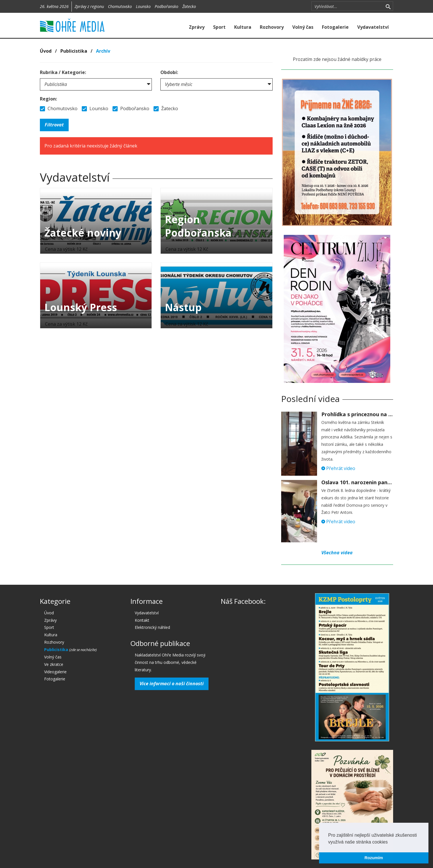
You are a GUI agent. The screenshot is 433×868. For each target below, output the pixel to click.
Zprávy (197, 27)
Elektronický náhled (152, 627)
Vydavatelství (373, 27)
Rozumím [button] (374, 858)
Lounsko (143, 6)
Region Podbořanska (198, 226)
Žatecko (189, 6)
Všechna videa (337, 553)
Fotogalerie (335, 27)
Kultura (243, 27)
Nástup (183, 307)
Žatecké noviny (83, 233)
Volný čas (303, 27)
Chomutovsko (120, 6)
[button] (390, 842)
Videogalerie (55, 672)
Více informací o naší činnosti (172, 684)
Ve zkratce (54, 664)
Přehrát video (338, 468)
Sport (219, 27)
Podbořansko (167, 6)
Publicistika (74, 51)
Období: (169, 72)
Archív (103, 51)
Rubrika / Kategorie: (63, 72)
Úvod (46, 51)
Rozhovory (272, 27)
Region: (48, 99)
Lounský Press (81, 307)
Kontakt (142, 620)
